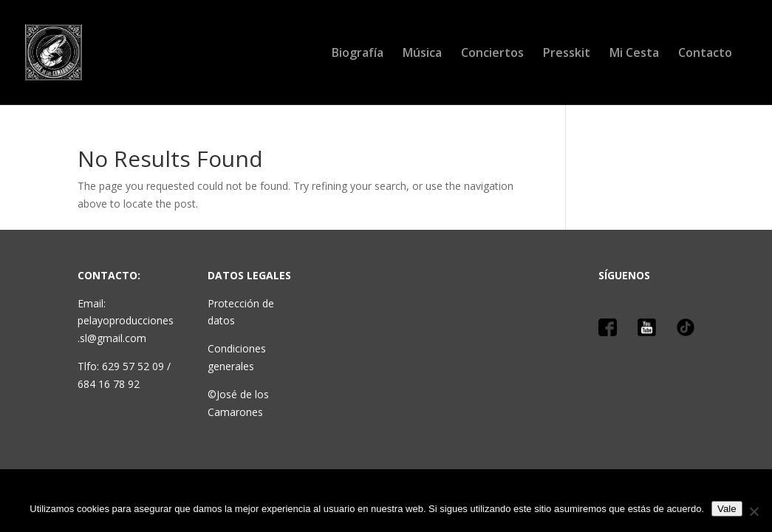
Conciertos (492, 54)
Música (422, 54)
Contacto (705, 54)
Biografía (358, 54)
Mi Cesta (634, 54)
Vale (727, 509)
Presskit (567, 54)
